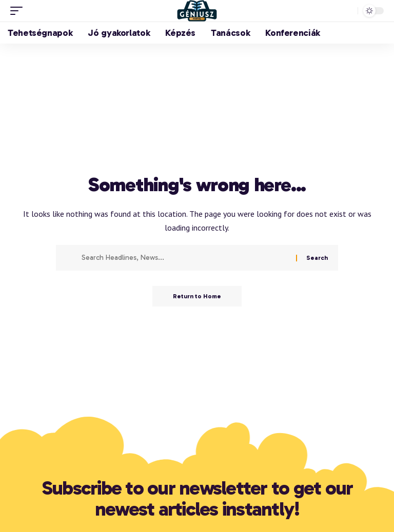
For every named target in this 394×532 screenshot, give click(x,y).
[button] (19, 11)
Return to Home (197, 296)
